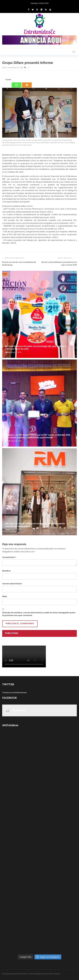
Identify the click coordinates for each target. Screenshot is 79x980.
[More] (27, 83)
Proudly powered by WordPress (15, 974)
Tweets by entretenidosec (15, 693)
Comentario (9, 557)
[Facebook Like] (3, 80)
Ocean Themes (54, 974)
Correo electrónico (12, 584)
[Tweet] (4, 80)
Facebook (19, 710)
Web (5, 596)
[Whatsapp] (17, 83)
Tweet (8, 80)
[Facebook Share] (3, 80)
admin (5, 68)
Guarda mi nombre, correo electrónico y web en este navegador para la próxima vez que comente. (39, 614)
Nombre (6, 571)
